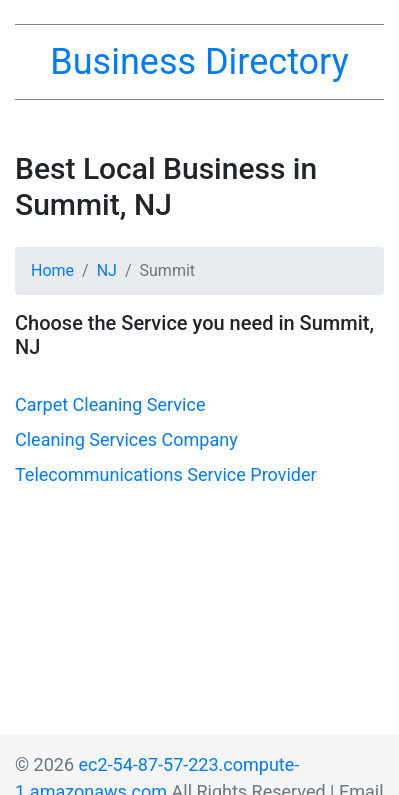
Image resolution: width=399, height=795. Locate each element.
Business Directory (199, 62)
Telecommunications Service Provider (166, 474)
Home (52, 270)
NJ (107, 270)
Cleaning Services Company (126, 439)
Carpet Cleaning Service (110, 404)
